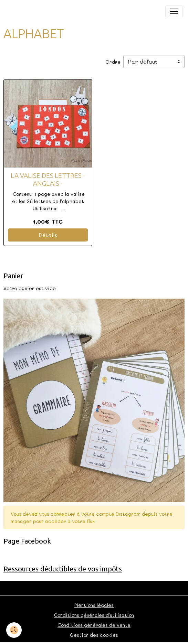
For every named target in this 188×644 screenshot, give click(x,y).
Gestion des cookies (94, 635)
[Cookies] (14, 630)
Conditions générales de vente (94, 625)
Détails (48, 235)
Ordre (113, 62)
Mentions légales (94, 605)
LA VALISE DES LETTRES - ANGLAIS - (48, 179)
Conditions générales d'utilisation (94, 615)
